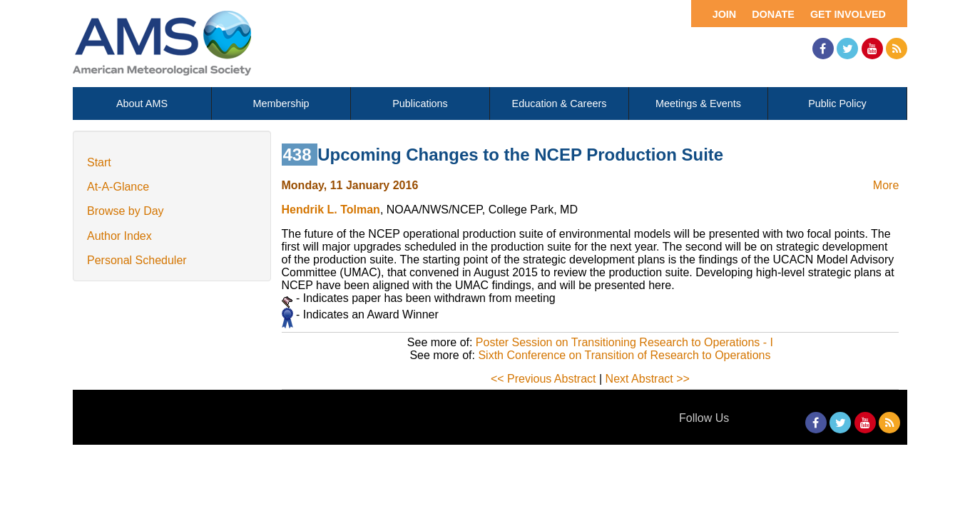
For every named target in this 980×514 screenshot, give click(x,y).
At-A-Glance (118, 187)
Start (99, 162)
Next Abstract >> (648, 379)
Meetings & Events (698, 104)
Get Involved (848, 14)
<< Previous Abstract (543, 379)
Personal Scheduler (137, 260)
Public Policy (837, 104)
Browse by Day (126, 211)
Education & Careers (560, 104)
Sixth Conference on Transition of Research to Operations (624, 355)
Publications (420, 104)
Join (725, 14)
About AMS (142, 104)
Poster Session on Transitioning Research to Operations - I (624, 342)
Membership (281, 104)
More (886, 185)
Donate (773, 14)
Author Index (119, 236)
